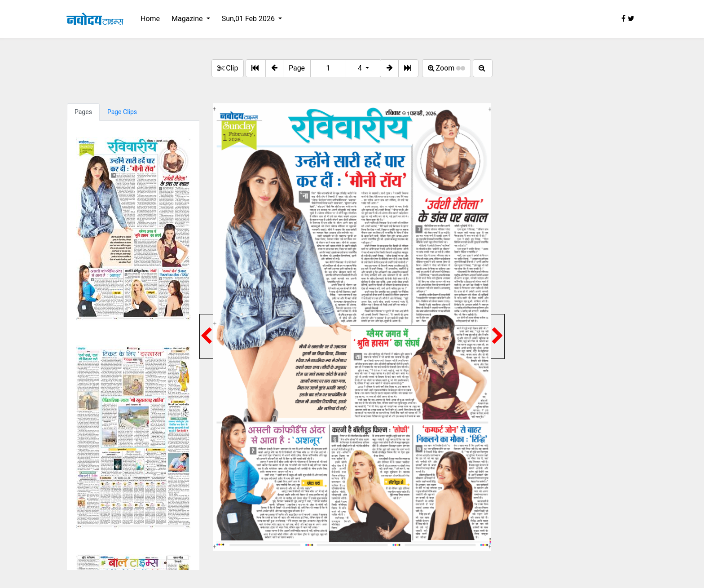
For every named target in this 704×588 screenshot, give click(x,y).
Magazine (188, 19)
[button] (274, 68)
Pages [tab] (83, 112)
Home (150, 19)
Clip (228, 68)
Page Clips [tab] (122, 112)
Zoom (447, 68)
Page (297, 68)
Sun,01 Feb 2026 (249, 19)
